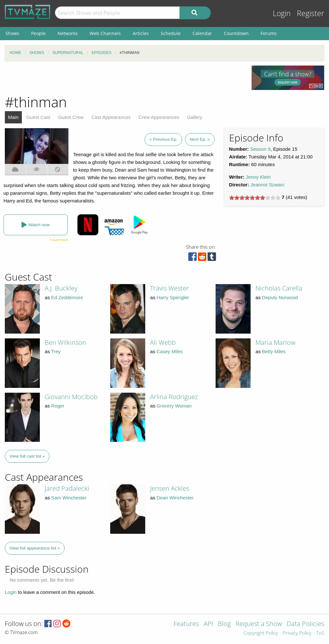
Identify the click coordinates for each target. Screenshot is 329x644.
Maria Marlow (275, 342)
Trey (56, 351)
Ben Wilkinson (65, 342)
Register (311, 13)
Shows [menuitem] (12, 33)
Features (186, 624)
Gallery (195, 117)
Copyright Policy (261, 633)
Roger (58, 406)
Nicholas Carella (279, 288)
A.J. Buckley (61, 288)
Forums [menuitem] (269, 33)
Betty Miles (274, 351)
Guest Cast (38, 117)
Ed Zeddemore (67, 297)
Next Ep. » (200, 139)
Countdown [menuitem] (236, 33)
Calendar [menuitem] (202, 33)
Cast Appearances (111, 117)
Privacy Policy (297, 633)
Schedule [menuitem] (171, 33)
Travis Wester (169, 288)
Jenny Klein (258, 177)
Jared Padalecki (67, 488)
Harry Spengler (173, 297)
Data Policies (305, 624)
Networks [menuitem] (68, 33)
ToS (320, 633)
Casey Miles (170, 351)
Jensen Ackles (170, 488)
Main (13, 117)
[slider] (255, 198)
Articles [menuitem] (141, 33)
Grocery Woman (174, 406)
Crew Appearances (159, 117)
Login (282, 13)
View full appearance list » (35, 548)
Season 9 (260, 149)
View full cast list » (27, 456)
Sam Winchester (69, 498)
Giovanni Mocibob (71, 397)
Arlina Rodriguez (174, 397)
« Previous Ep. (164, 139)
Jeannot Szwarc (267, 185)
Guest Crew (71, 117)
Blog (224, 624)
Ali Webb (163, 342)
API (208, 624)
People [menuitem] (38, 33)
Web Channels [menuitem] (105, 33)
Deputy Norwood (280, 297)
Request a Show (259, 624)
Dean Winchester (175, 498)
